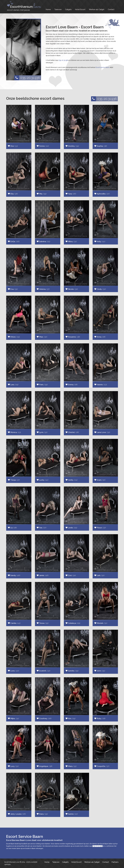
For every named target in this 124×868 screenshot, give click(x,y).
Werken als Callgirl (97, 9)
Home (48, 9)
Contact (111, 9)
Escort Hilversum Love (12, 862)
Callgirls (68, 9)
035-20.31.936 (27, 78)
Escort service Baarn (103, 67)
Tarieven (58, 9)
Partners (115, 862)
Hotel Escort (80, 9)
